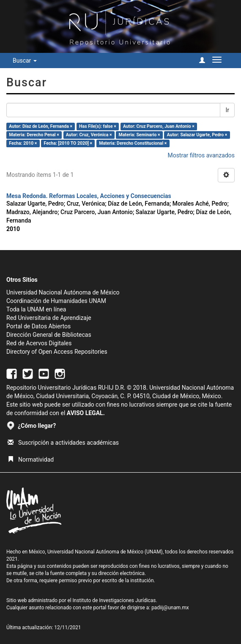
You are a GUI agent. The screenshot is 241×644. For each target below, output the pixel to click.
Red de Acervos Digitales (39, 343)
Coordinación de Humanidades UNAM (56, 301)
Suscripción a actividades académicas (63, 443)
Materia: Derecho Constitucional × (133, 143)
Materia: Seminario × (140, 135)
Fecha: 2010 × (23, 143)
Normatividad (31, 460)
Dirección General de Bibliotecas (49, 335)
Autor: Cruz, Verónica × (89, 135)
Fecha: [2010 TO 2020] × (68, 143)
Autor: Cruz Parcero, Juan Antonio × (159, 126)
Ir (227, 110)
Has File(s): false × (98, 126)
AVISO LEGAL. (86, 413)
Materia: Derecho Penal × (34, 135)
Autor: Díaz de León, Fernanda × (41, 126)
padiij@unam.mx (170, 608)
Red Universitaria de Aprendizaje (49, 318)
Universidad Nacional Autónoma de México (63, 292)
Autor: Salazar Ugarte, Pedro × (197, 135)
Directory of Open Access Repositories (57, 352)
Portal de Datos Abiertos (38, 326)
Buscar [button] (25, 61)
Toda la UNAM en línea (36, 309)
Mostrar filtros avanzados (201, 155)
